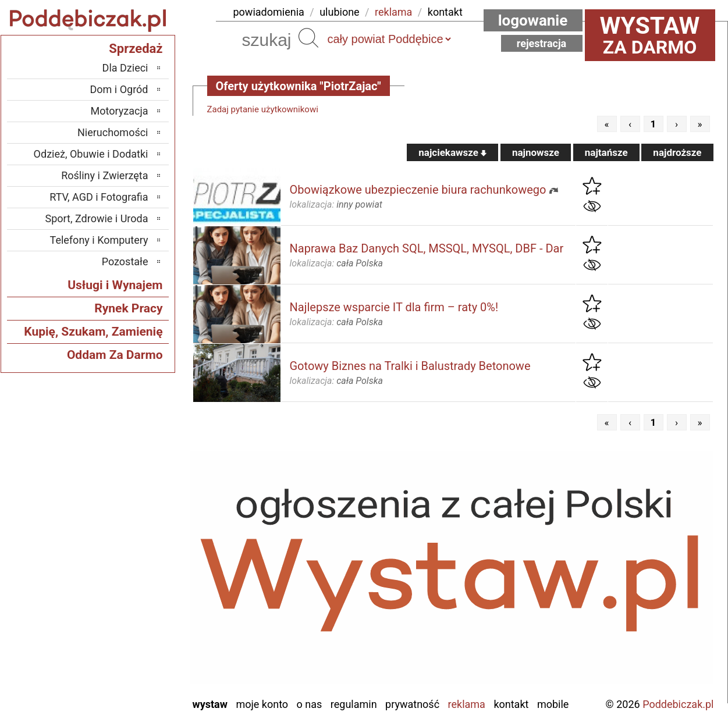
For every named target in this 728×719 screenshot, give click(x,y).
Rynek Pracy (128, 308)
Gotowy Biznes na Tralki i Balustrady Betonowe (410, 366)
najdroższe (677, 152)
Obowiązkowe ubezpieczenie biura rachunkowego (418, 190)
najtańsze (606, 152)
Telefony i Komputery (99, 240)
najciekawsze (452, 152)
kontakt (445, 12)
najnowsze (536, 152)
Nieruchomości (113, 132)
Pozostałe (125, 261)
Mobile (553, 704)
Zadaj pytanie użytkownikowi (263, 109)
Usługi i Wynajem (115, 285)
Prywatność (412, 704)
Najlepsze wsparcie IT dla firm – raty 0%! (394, 307)
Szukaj (308, 38)
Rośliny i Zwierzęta (104, 175)
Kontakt (511, 704)
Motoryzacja (120, 111)
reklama (393, 12)
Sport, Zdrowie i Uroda (97, 218)
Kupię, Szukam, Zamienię (93, 332)
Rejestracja (542, 43)
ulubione (339, 12)
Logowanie (533, 20)
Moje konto (262, 704)
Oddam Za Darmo (115, 355)
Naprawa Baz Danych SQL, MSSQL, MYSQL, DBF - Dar (427, 248)
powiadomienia (269, 12)
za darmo (650, 35)
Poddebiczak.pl (678, 704)
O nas (310, 704)
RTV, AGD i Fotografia (99, 197)
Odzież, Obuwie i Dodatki (91, 154)
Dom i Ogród (119, 89)
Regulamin (354, 704)
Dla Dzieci (125, 68)
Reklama (467, 704)
